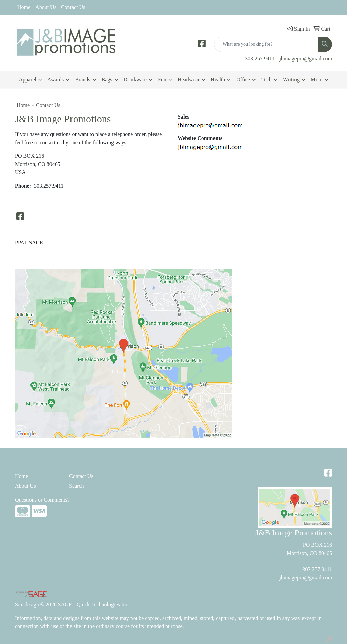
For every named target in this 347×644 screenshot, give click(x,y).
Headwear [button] (189, 79)
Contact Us (73, 7)
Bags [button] (107, 79)
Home (24, 7)
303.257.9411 (260, 58)
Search (77, 486)
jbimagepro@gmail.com (306, 58)
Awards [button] (56, 79)
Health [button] (218, 79)
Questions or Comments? (42, 500)
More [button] (317, 79)
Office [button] (243, 79)
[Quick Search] (266, 44)
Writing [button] (291, 79)
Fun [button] (162, 79)
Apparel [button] (27, 79)
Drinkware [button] (135, 79)
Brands (83, 79)
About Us (46, 7)
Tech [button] (267, 79)
